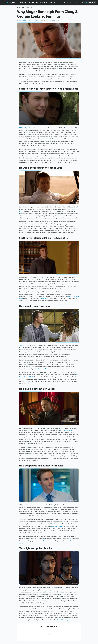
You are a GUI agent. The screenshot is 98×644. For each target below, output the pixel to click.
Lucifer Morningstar (67, 430)
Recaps (53, 3)
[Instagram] (73, 3)
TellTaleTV (43, 298)
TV (37, 3)
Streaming (44, 3)
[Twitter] (71, 3)
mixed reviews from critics (42, 541)
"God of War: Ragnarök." (65, 620)
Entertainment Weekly (42, 369)
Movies (31, 3)
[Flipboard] (76, 3)
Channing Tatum (57, 526)
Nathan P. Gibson (34, 20)
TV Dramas (29, 8)
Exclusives (23, 3)
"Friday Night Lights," (26, 128)
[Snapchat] (79, 3)
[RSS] (82, 3)
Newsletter (90, 3)
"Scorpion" (23, 345)
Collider (68, 456)
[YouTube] (68, 3)
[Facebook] (65, 3)
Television (20, 8)
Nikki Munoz (22, 20)
